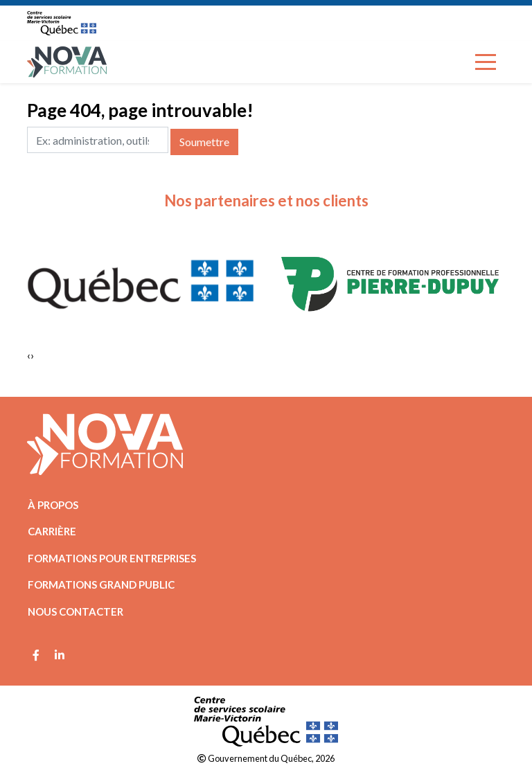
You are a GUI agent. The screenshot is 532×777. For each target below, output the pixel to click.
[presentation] (29, 355)
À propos (53, 505)
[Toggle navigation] (486, 62)
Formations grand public (101, 584)
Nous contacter (76, 611)
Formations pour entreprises (112, 558)
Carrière (52, 531)
